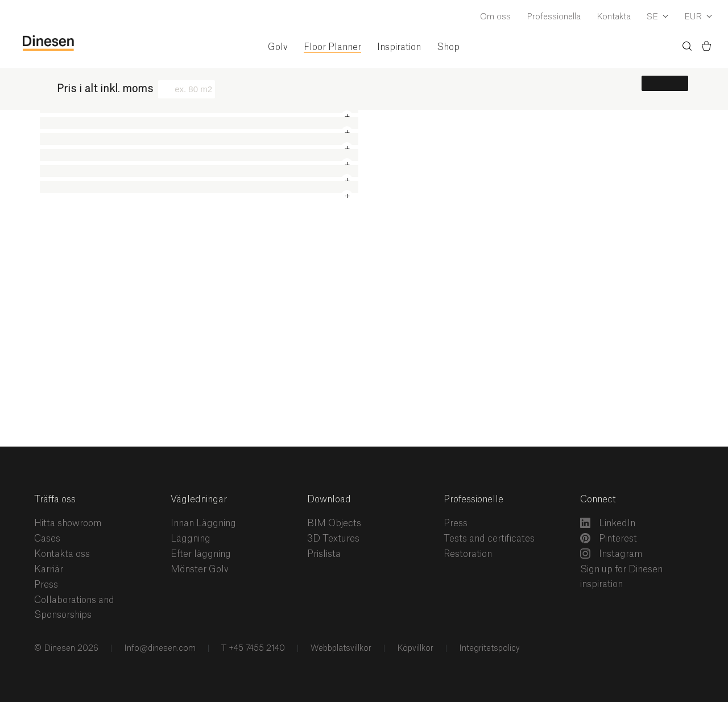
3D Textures (333, 539)
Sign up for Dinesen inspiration (621, 577)
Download (329, 499)
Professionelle (473, 499)
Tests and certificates (489, 539)
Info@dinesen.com (159, 649)
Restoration (468, 554)
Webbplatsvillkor (340, 649)
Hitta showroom (68, 523)
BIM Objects (334, 523)
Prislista (324, 554)
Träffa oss (55, 499)
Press (46, 585)
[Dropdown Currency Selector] (698, 18)
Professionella (554, 17)
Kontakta (614, 17)
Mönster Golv (200, 569)
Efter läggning (201, 554)
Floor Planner (332, 47)
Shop (448, 47)
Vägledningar (199, 499)
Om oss (495, 17)
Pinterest (609, 538)
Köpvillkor (414, 649)
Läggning (191, 539)
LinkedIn (608, 523)
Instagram (611, 554)
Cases (47, 539)
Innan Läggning (203, 523)
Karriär (49, 569)
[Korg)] (706, 48)
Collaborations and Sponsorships (74, 608)
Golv (278, 47)
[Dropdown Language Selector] (657, 18)
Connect (598, 499)
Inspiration (399, 47)
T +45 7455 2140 (252, 649)
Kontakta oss (62, 554)
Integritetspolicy (488, 649)
